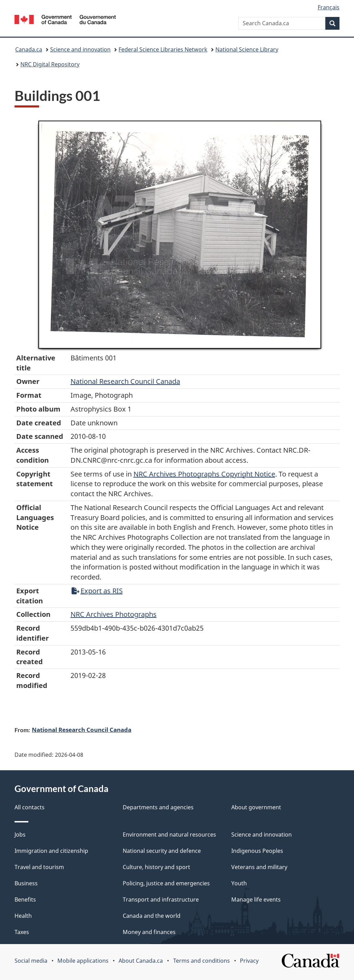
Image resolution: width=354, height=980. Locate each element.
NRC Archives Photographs (114, 614)
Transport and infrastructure (161, 899)
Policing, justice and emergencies (166, 883)
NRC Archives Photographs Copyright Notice (204, 474)
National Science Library (247, 49)
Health (23, 916)
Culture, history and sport (156, 867)
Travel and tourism (39, 867)
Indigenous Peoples (257, 851)
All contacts (30, 807)
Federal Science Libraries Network (163, 49)
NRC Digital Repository (50, 64)
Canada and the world (152, 916)
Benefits (25, 899)
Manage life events (256, 899)
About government (256, 807)
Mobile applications (83, 961)
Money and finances (149, 932)
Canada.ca (29, 49)
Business (26, 883)
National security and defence (162, 851)
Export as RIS (97, 591)
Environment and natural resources (169, 835)
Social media (31, 961)
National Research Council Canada (125, 381)
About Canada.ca (141, 961)
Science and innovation (80, 49)
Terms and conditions (202, 961)
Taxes (22, 932)
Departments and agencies (158, 807)
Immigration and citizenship (51, 851)
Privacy (249, 961)
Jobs (20, 835)
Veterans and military (259, 867)
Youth (239, 883)
